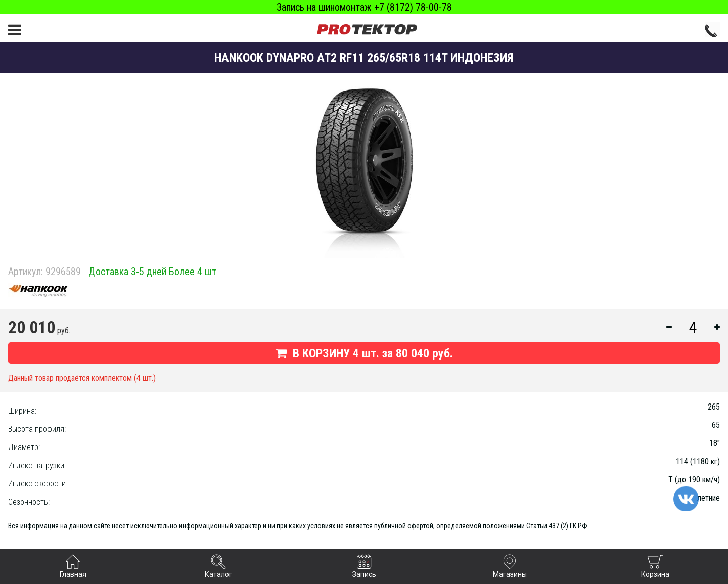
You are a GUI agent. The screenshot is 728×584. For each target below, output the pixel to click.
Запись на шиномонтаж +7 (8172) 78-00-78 (364, 7)
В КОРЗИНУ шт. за (364, 353)
